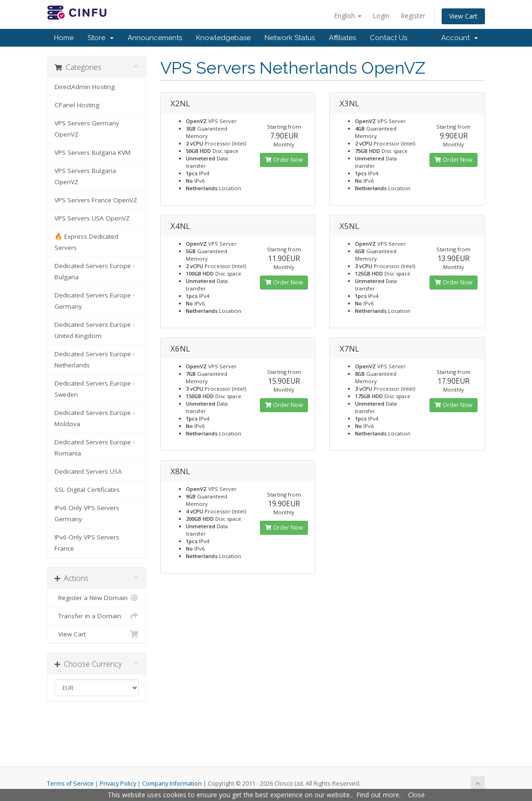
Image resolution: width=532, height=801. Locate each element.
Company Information (172, 784)
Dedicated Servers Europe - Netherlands (95, 359)
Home (64, 38)
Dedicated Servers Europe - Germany (95, 301)
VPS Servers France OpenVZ (96, 200)
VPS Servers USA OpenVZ (92, 218)
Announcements (155, 38)
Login (381, 16)
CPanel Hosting (77, 105)
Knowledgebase (223, 38)
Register (413, 16)
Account (460, 38)
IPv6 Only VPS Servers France (87, 543)
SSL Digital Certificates (87, 490)
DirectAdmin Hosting (85, 87)
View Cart (463, 16)
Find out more (378, 795)
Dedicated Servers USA (88, 471)
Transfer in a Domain (97, 616)
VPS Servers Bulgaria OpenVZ (85, 176)
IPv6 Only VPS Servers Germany (87, 513)
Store (101, 38)
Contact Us (389, 38)
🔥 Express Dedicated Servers (86, 242)
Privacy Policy (118, 784)
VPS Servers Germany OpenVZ (87, 129)
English (348, 16)
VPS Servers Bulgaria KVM (92, 152)
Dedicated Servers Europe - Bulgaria (95, 271)
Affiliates (342, 38)
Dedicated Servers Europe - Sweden (95, 389)
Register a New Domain (97, 598)
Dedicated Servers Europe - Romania (95, 448)
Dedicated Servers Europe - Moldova (95, 418)
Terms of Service (70, 784)
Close (416, 795)
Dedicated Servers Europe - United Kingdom (95, 330)
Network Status (290, 38)
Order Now (284, 160)
